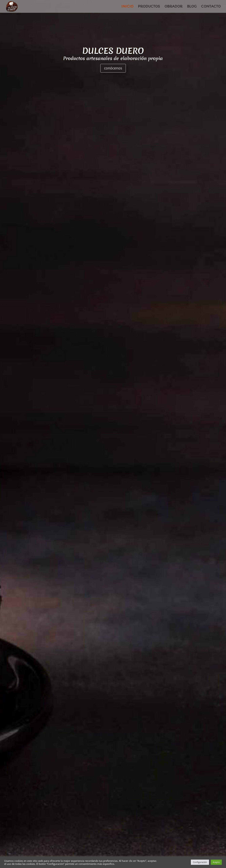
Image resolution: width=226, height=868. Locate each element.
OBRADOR (173, 7)
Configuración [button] (200, 862)
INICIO (127, 7)
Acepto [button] (216, 862)
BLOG (192, 7)
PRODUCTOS (149, 7)
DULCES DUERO (113, 55)
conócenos (113, 72)
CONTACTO (211, 7)
